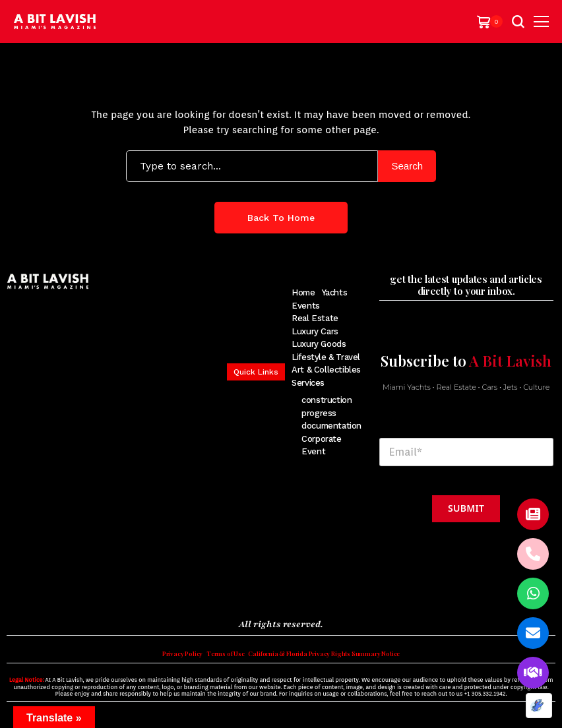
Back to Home (281, 218)
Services (308, 383)
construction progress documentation (331, 413)
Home (303, 292)
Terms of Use (206, 661)
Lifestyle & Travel (326, 357)
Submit (466, 508)
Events (306, 306)
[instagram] (50, 591)
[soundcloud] (129, 591)
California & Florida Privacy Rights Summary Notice (337, 661)
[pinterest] (68, 591)
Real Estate (315, 318)
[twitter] (31, 591)
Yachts (335, 292)
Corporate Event (322, 445)
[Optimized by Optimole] (539, 706)
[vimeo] (106, 591)
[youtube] (86, 591)
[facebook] (13, 591)
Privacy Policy (150, 661)
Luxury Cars (315, 331)
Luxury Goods (319, 344)
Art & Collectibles (326, 370)
